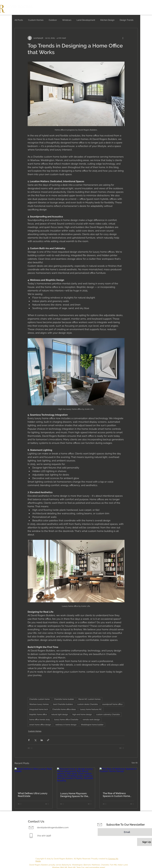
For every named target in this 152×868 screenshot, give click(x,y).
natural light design (60, 714)
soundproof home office (112, 704)
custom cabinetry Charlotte (108, 714)
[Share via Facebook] (29, 740)
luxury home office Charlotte (66, 720)
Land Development (86, 20)
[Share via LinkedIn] (42, 740)
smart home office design (40, 725)
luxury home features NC (91, 709)
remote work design (91, 720)
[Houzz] (5, 855)
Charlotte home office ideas (64, 709)
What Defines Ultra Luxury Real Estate (33, 795)
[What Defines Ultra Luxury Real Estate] (34, 778)
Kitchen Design (107, 20)
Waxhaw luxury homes (39, 704)
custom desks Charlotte (88, 704)
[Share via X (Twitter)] (35, 740)
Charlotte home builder (64, 699)
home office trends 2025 (40, 720)
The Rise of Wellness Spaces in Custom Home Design (116, 795)
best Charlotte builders (63, 704)
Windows (67, 20)
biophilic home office (38, 714)
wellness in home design (66, 725)
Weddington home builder (92, 725)
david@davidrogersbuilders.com (53, 827)
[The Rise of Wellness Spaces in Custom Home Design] (119, 778)
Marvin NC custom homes (89, 699)
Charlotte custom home (39, 699)
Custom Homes (36, 20)
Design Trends (127, 20)
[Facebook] (5, 843)
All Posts (19, 20)
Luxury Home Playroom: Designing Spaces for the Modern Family (74, 795)
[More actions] (123, 38)
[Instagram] (5, 849)
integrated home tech (39, 709)
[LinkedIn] (5, 860)
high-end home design (82, 714)
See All (135, 763)
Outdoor (53, 20)
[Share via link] (48, 740)
